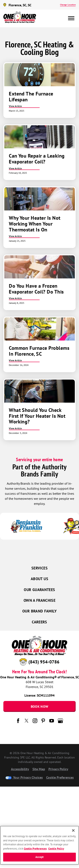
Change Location (68, 5)
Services (39, 568)
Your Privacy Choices (24, 777)
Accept (40, 857)
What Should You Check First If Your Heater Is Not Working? (37, 416)
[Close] (73, 830)
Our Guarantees (39, 590)
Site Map (39, 769)
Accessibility (20, 769)
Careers (39, 622)
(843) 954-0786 (44, 662)
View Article (15, 106)
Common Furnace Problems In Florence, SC (39, 351)
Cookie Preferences (60, 777)
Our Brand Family (39, 611)
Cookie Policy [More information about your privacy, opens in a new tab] (56, 849)
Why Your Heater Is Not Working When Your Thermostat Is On (35, 224)
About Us (39, 579)
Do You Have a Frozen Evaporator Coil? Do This (36, 289)
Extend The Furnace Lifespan (31, 97)
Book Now (40, 706)
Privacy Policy (58, 769)
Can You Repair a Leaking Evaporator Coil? (37, 159)
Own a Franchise (39, 600)
